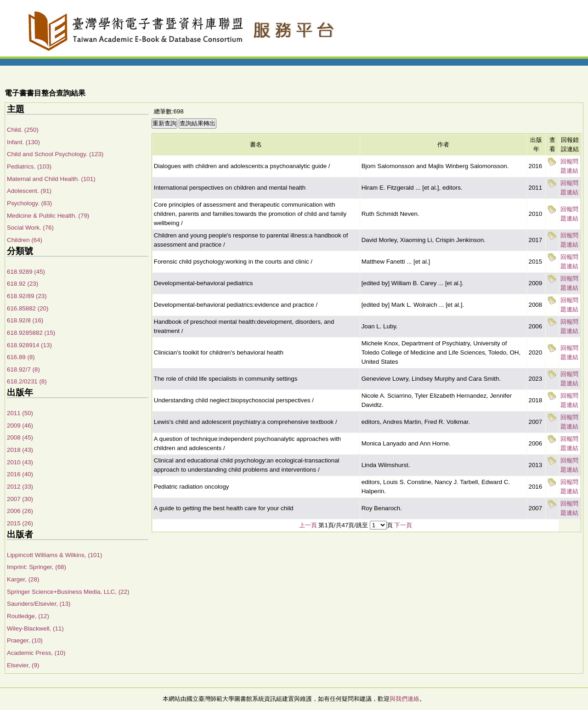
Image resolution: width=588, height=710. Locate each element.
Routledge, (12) (28, 616)
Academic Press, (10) (36, 653)
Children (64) (25, 240)
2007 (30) (20, 499)
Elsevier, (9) (23, 665)
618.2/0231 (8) (27, 381)
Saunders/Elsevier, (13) (39, 604)
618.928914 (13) (29, 345)
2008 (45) (20, 437)
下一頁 (403, 525)
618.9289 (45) (26, 272)
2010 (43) (20, 462)
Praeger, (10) (25, 640)
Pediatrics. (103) (29, 166)
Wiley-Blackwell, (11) (35, 628)
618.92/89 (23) (27, 296)
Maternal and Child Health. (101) (51, 179)
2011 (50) (20, 413)
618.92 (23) (23, 284)
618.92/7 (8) (23, 369)
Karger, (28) (23, 579)
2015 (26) (20, 523)
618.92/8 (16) (25, 320)
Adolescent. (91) (29, 191)
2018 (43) (20, 450)
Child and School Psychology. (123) (55, 154)
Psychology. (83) (29, 203)
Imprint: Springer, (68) (37, 567)
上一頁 (308, 525)
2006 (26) (20, 511)
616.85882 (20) (28, 308)
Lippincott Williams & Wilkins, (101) (54, 555)
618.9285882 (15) (31, 333)
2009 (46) (20, 425)
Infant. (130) (23, 142)
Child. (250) (23, 130)
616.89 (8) (21, 357)
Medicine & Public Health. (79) (48, 216)
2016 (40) (20, 474)
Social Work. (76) (30, 228)
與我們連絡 (404, 699)
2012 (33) (20, 487)
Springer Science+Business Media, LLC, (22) (68, 592)
